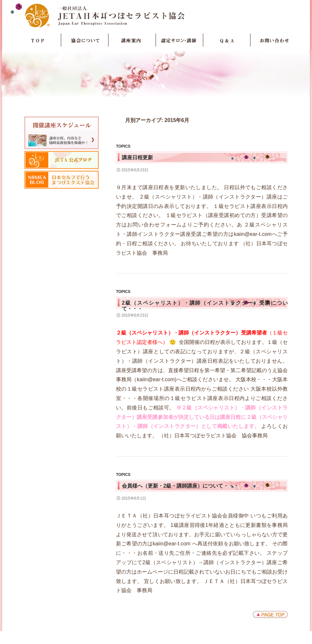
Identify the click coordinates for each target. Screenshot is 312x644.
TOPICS (123, 146)
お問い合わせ (274, 40)
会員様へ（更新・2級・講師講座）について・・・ (180, 486)
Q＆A (227, 40)
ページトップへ (270, 614)
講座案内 (132, 40)
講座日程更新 (137, 158)
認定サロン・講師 (179, 40)
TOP (38, 40)
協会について (85, 40)
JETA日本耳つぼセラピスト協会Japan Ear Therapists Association (156, 15)
